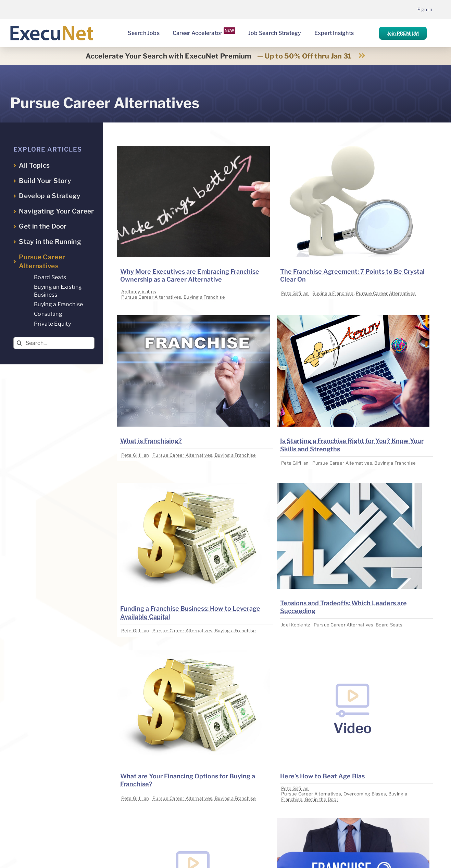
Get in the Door (322, 799)
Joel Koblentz (296, 625)
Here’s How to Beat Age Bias (322, 776)
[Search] (19, 343)
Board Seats (389, 625)
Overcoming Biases (365, 794)
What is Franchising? (151, 441)
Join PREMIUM (403, 33)
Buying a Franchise (204, 297)
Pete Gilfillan (295, 293)
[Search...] (54, 343)
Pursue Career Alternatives (151, 297)
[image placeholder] (193, 149)
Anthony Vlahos (139, 292)
